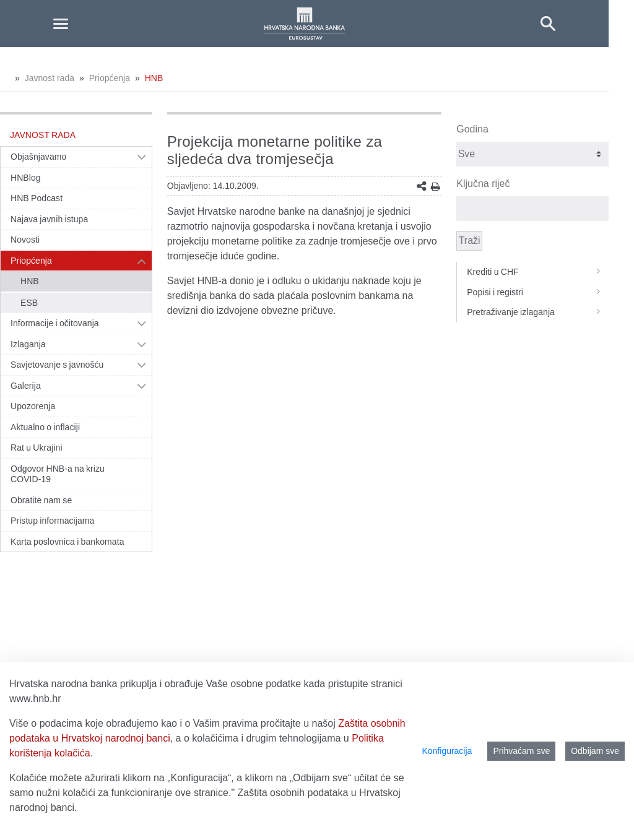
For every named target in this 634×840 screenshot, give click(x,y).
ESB (29, 303)
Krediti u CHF (538, 272)
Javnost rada (50, 78)
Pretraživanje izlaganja (538, 312)
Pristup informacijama (52, 521)
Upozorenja (33, 406)
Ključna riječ (483, 184)
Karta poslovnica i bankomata (67, 542)
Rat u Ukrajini (37, 448)
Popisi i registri (538, 292)
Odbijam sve (595, 751)
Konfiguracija (447, 751)
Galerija (26, 386)
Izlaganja (28, 344)
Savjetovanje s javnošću (57, 365)
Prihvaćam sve (521, 751)
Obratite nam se (41, 500)
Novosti (25, 240)
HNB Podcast (37, 198)
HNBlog (26, 178)
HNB (154, 78)
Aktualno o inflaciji (45, 427)
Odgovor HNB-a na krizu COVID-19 (58, 474)
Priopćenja (110, 78)
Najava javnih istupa (49, 219)
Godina (472, 129)
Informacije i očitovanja (55, 323)
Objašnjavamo (38, 157)
